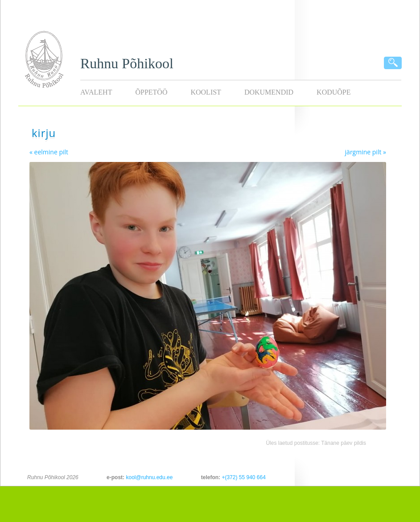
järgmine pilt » (366, 152)
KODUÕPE (334, 92)
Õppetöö (151, 92)
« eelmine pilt (49, 152)
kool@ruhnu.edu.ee (149, 477)
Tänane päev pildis (344, 443)
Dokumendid (269, 92)
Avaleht (96, 92)
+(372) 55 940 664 (243, 477)
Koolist (206, 92)
